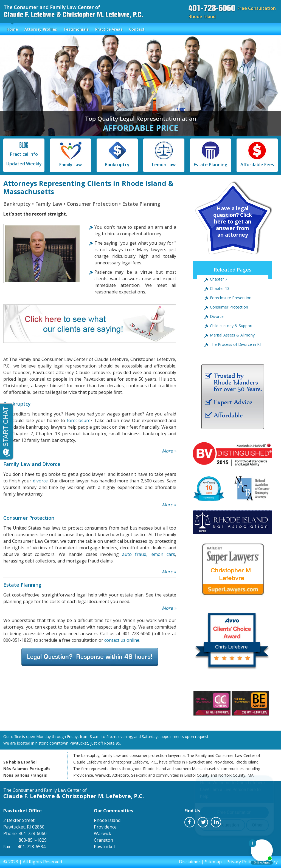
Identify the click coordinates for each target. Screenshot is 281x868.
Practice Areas (109, 29)
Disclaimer (190, 862)
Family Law (71, 154)
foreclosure (79, 420)
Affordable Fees (257, 154)
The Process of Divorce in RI (235, 344)
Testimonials (76, 29)
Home (12, 29)
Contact (137, 29)
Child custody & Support (231, 326)
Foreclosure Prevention (231, 298)
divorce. (41, 481)
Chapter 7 (219, 279)
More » (169, 451)
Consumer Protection (229, 307)
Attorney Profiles (41, 29)
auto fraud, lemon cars (149, 554)
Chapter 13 (220, 288)
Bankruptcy (117, 154)
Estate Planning (210, 154)
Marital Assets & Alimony (232, 335)
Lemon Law (164, 154)
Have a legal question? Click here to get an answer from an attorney (233, 222)
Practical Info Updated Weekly (24, 154)
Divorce (217, 316)
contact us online (122, 640)
